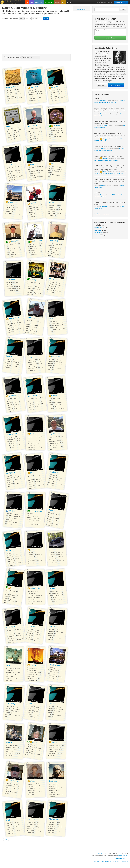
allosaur (54, 87)
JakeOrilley (103, 100)
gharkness (13, 395)
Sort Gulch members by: (13, 57)
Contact (107, 861)
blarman (57, 125)
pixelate (33, 665)
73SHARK (52, 588)
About (99, 861)
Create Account (101, 2)
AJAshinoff (37, 241)
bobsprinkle (11, 473)
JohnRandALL (54, 781)
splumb (33, 781)
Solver (30, 357)
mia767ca (31, 819)
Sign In (110, 2)
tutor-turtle (12, 434)
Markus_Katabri (15, 318)
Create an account (116, 85)
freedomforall (99, 233)
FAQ (102, 861)
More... (70, 2)
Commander (32, 318)
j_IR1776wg (11, 627)
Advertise (112, 861)
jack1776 (52, 626)
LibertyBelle (54, 472)
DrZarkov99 (11, 280)
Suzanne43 (10, 356)
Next (6, 840)
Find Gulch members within (10, 18)
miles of (28, 18)
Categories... (39, 2)
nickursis (33, 164)
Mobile (126, 861)
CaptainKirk (54, 241)
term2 (9, 165)
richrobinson (54, 434)
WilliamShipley (35, 588)
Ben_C (51, 510)
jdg (31, 550)
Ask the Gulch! (110, 38)
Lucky (51, 318)
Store (64, 2)
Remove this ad (81, 9)
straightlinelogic (36, 511)
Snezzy (54, 742)
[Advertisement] (36, 38)
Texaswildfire (104, 206)
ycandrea (10, 742)
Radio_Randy (13, 781)
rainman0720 (56, 357)
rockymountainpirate (40, 743)
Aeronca (52, 279)
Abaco (11, 202)
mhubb (51, 202)
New (31, 2)
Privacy (117, 861)
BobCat (33, 434)
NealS (8, 665)
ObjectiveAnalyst (56, 665)
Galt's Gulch (101, 854)
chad (8, 820)
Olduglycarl (106, 139)
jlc (12, 588)
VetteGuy (31, 626)
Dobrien (102, 114)
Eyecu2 (52, 703)
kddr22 (54, 395)
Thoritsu (33, 203)
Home (95, 861)
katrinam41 (32, 396)
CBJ (31, 473)
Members (57, 2)
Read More (102, 85)
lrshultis (31, 703)
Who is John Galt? (123, 856)
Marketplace (49, 2)
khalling (33, 279)
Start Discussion (120, 2)
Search (123, 10)
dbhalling (12, 511)
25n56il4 (54, 164)
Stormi (52, 550)
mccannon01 (104, 125)
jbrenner (14, 241)
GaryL (9, 550)
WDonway (55, 819)
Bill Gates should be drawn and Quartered (106, 160)
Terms (122, 861)
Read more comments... (102, 214)
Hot (27, 2)
